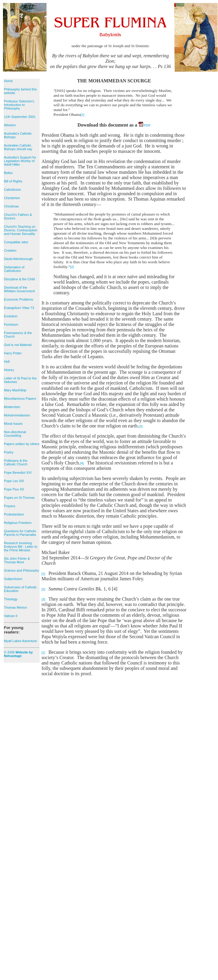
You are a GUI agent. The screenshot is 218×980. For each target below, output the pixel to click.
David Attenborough (18, 259)
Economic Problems (18, 299)
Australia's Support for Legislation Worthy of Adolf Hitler (20, 161)
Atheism (10, 125)
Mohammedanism (17, 415)
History (9, 370)
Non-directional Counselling (15, 434)
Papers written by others (22, 444)
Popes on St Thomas (19, 498)
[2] (72, 267)
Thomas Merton (15, 607)
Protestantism (14, 514)
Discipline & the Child (19, 279)
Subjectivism (13, 579)
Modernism (12, 407)
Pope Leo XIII (14, 481)
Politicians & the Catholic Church (16, 462)
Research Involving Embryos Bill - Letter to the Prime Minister (20, 547)
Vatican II (11, 616)
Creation (10, 250)
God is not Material (18, 345)
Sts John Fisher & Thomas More (17, 560)
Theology (11, 599)
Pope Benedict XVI (18, 473)
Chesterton (12, 198)
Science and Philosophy (21, 570)
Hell (7, 361)
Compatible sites (16, 242)
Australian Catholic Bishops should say (18, 147)
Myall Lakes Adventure (20, 641)
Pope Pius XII (14, 489)
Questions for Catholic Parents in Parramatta (20, 533)
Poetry (9, 452)
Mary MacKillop (15, 390)
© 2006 (18, 654)
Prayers (10, 506)
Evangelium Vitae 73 (19, 308)
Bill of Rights (13, 181)
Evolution (11, 316)
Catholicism (12, 190)
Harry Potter (13, 353)
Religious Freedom (18, 523)
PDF (144, 125)
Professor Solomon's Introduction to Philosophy (19, 105)
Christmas (11, 206)
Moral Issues (13, 424)
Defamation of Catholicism (14, 269)
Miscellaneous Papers (20, 399)
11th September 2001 (20, 117)
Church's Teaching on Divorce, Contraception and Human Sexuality (21, 230)
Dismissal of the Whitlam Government (19, 289)
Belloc (8, 173)
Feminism (11, 324)
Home (8, 81)
